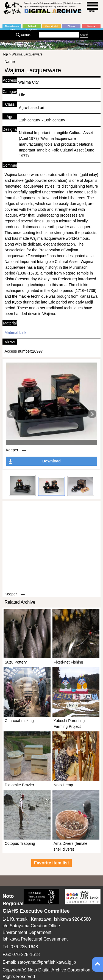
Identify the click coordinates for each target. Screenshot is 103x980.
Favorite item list (51, 863)
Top (5, 54)
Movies (91, 26)
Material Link (51, 26)
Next (92, 414)
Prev (11, 414)
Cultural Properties (32, 27)
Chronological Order (12, 27)
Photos (71, 26)
